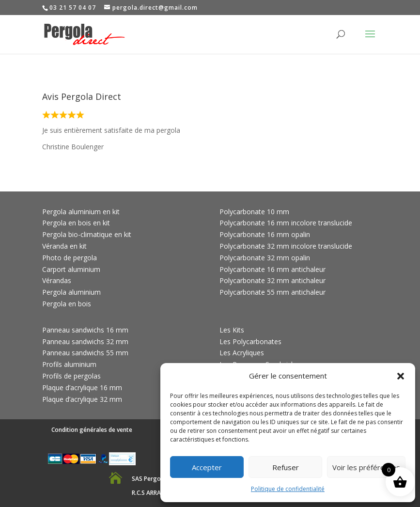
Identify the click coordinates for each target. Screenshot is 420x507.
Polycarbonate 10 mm (254, 212)
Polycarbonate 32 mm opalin (265, 258)
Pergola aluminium (71, 292)
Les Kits (232, 330)
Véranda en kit (64, 246)
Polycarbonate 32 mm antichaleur (272, 280)
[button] (401, 376)
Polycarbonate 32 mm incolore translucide (286, 246)
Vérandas (57, 280)
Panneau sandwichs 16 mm (85, 330)
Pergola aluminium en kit (81, 212)
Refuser (286, 467)
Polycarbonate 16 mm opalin (265, 234)
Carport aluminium (71, 269)
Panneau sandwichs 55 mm (85, 353)
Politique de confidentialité (288, 489)
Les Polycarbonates (250, 341)
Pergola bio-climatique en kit (87, 234)
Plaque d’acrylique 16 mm (82, 388)
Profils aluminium (69, 364)
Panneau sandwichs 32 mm (85, 341)
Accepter (207, 467)
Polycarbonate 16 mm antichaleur (272, 269)
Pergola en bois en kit (76, 223)
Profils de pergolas (71, 376)
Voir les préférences (366, 467)
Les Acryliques (242, 353)
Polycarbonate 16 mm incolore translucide (286, 223)
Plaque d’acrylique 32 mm (82, 399)
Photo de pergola (70, 258)
